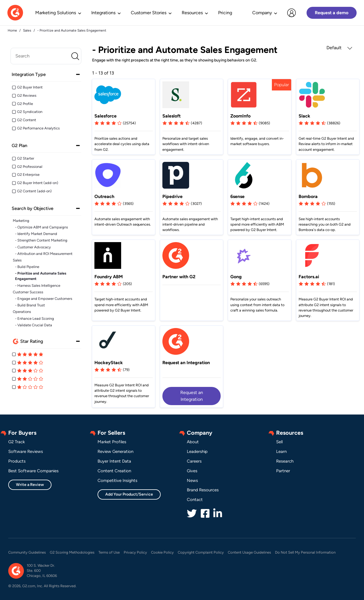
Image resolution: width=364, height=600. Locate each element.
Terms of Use (109, 552)
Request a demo (332, 13)
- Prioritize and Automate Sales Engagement (41, 276)
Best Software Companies (33, 471)
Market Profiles (112, 442)
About (193, 442)
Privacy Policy (135, 552)
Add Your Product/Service (129, 494)
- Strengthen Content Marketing (41, 240)
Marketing (21, 221)
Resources (192, 13)
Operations (22, 312)
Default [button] (339, 48)
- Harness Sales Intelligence (38, 285)
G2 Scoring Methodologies (72, 552)
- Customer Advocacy (33, 247)
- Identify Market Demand (36, 234)
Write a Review (30, 485)
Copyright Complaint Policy (201, 552)
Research (285, 461)
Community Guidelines (27, 552)
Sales (17, 260)
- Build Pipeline (27, 267)
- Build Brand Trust (30, 305)
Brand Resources (203, 490)
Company (262, 13)
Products (17, 461)
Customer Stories (149, 13)
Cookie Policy (162, 552)
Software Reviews (26, 451)
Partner (283, 471)
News (192, 481)
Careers (194, 461)
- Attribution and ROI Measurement (44, 254)
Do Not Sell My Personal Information (305, 552)
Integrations (103, 13)
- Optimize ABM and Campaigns (42, 227)
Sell (279, 442)
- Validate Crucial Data (34, 325)
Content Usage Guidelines (249, 552)
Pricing (225, 13)
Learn (281, 451)
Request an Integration (192, 396)
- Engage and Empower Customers (44, 299)
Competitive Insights (117, 481)
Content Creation (114, 471)
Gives (192, 471)
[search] (46, 56)
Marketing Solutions (56, 13)
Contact (195, 500)
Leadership (197, 451)
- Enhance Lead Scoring (35, 318)
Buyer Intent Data (114, 461)
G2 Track (16, 442)
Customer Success (28, 292)
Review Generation (115, 451)
